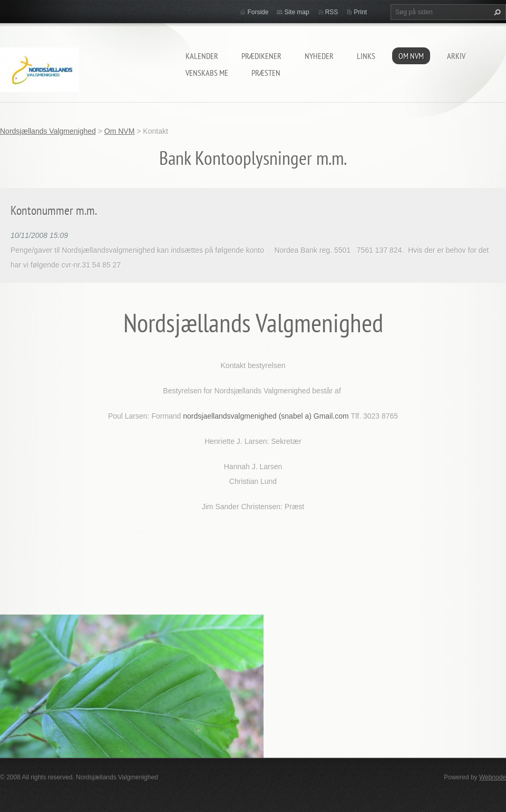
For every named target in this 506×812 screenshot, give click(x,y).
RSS (332, 12)
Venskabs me (207, 73)
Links (366, 56)
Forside (258, 12)
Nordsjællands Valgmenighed (48, 131)
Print (360, 12)
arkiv (456, 56)
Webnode (493, 777)
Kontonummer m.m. (54, 210)
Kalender (202, 56)
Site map (296, 12)
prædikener (261, 56)
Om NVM (411, 56)
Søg (496, 12)
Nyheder (319, 56)
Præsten (266, 73)
